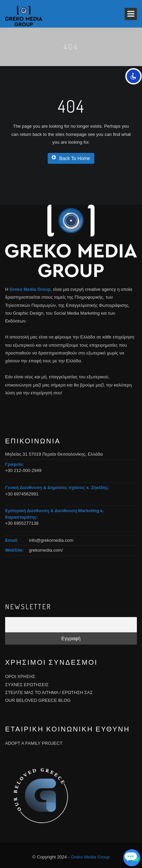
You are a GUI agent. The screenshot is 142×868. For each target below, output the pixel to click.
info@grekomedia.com (51, 540)
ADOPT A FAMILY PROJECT (34, 743)
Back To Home (71, 158)
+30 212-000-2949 (23, 470)
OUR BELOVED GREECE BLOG (38, 700)
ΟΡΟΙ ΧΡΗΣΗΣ (20, 676)
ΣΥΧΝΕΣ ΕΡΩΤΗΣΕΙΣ (27, 685)
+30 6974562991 (22, 494)
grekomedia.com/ (46, 550)
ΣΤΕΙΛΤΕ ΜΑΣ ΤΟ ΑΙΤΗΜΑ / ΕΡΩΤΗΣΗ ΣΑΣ (49, 692)
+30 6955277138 (22, 523)
